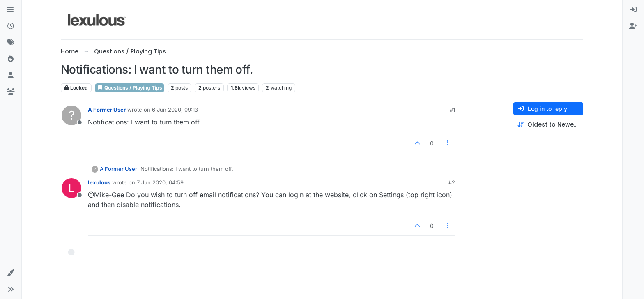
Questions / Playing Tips (130, 88)
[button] (11, 273)
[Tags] (11, 43)
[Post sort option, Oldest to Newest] (548, 125)
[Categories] (11, 10)
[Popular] (11, 59)
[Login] (633, 10)
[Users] (11, 76)
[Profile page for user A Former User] (71, 115)
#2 (452, 182)
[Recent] (11, 26)
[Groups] (11, 92)
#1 (452, 110)
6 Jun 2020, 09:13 (175, 110)
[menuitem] (633, 10)
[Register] (633, 26)
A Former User (107, 110)
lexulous (99, 182)
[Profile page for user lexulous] (71, 188)
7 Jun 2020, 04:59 (160, 182)
